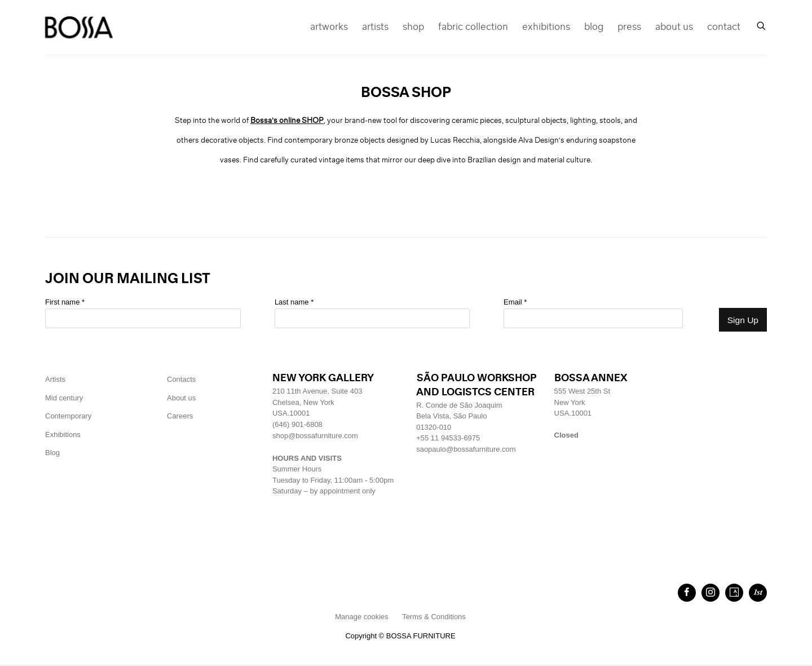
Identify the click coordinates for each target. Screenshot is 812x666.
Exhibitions (63, 435)
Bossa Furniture (79, 27)
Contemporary (68, 416)
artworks (329, 27)
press (629, 27)
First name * (65, 302)
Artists (55, 379)
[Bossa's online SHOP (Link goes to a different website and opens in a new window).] (287, 121)
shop (413, 27)
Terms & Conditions (434, 617)
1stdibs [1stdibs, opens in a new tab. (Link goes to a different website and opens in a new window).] (758, 593)
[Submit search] (762, 25)
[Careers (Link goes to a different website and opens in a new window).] (180, 416)
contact (724, 27)
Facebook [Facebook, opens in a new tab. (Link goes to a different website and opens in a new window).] (687, 593)
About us (181, 398)
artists (375, 27)
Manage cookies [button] (362, 617)
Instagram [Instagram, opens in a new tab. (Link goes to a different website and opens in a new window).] (710, 593)
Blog (52, 453)
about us (674, 27)
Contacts (181, 379)
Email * (515, 302)
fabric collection (473, 27)
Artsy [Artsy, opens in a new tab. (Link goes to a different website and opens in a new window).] (734, 593)
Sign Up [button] (743, 320)
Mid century (64, 398)
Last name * (294, 302)
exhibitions (546, 27)
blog (594, 27)
